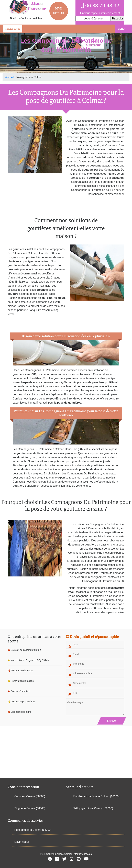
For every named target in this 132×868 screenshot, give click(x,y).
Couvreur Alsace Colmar (59, 854)
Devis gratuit (22, 842)
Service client (13, 29)
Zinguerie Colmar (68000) (30, 808)
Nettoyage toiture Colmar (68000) (93, 808)
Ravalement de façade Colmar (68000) (96, 796)
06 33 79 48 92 (100, 5)
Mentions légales (83, 854)
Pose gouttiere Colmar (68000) (33, 830)
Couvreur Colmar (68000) (30, 796)
